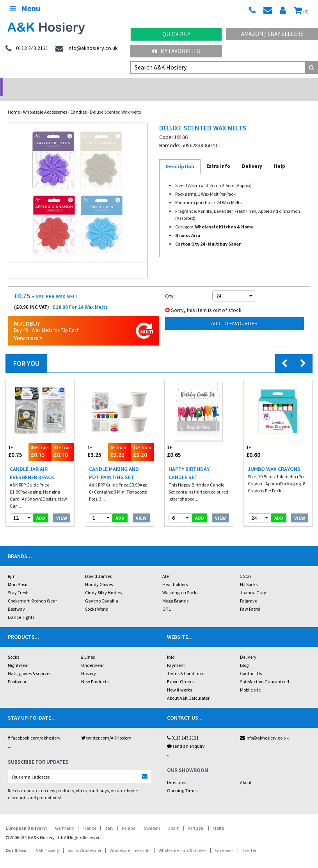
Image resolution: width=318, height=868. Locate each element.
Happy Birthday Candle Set (189, 463)
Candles (78, 102)
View (62, 508)
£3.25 (96, 441)
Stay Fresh (18, 582)
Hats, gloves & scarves (29, 663)
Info (171, 647)
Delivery (248, 647)
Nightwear (18, 655)
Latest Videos (278, 84)
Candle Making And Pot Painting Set (114, 463)
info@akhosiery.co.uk (264, 728)
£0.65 (182, 441)
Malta (219, 818)
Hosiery (89, 663)
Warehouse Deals (199, 84)
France (89, 818)
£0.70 (63, 441)
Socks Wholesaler (84, 840)
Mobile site (250, 680)
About (246, 772)
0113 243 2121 (183, 728)
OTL (167, 599)
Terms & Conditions (186, 663)
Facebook (224, 840)
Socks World (97, 599)
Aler (166, 566)
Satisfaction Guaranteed (265, 671)
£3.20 (142, 441)
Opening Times (182, 780)
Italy (109, 818)
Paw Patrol (250, 599)
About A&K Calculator (188, 688)
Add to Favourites (234, 313)
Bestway (16, 599)
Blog (244, 655)
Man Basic (18, 574)
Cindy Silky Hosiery (104, 582)
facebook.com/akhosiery (34, 728)
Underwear (92, 655)
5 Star (246, 566)
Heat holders (175, 574)
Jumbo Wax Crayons (274, 459)
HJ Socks (249, 574)
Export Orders (180, 671)
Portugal (196, 818)
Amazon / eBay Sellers (272, 34)
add (41, 508)
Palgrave (249, 591)
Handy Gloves (99, 574)
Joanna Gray (253, 582)
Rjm (12, 566)
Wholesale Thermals (130, 840)
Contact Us (251, 663)
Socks (13, 647)
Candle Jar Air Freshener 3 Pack (32, 463)
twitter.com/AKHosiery (106, 728)
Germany (65, 818)
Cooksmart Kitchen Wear (32, 591)
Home (14, 102)
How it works (179, 680)
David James (98, 566)
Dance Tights (21, 607)
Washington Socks (180, 582)
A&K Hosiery (47, 840)
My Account (119, 84)
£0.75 (17, 441)
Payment (176, 655)
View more (28, 328)
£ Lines (88, 647)
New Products (95, 671)
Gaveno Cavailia (102, 591)
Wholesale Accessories (45, 102)
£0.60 (261, 441)
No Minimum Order (40, 84)
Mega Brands (175, 591)
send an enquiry (186, 736)
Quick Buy (176, 34)
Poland (129, 818)
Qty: (170, 286)
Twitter (249, 840)
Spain (174, 818)
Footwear (17, 671)
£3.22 (119, 441)
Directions (177, 772)
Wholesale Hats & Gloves (182, 840)
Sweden (152, 818)
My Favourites (176, 51)
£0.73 (40, 441)
